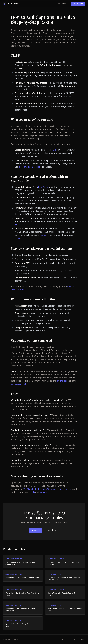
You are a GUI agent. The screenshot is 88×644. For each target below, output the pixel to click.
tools (32, 492)
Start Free (36, 530)
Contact (82, 639)
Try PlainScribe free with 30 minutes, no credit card (48, 489)
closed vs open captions (30, 167)
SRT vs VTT (20, 224)
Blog (75, 639)
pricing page (63, 381)
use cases (44, 492)
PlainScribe (43, 187)
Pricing (68, 639)
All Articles (63, 4)
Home (61, 639)
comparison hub (19, 384)
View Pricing (51, 530)
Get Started (78, 4)
